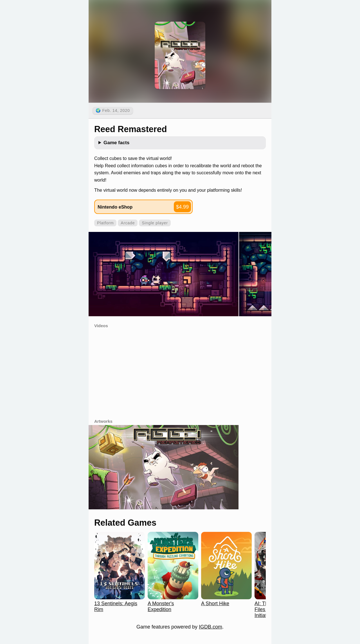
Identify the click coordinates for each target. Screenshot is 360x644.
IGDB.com (211, 627)
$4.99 (182, 207)
